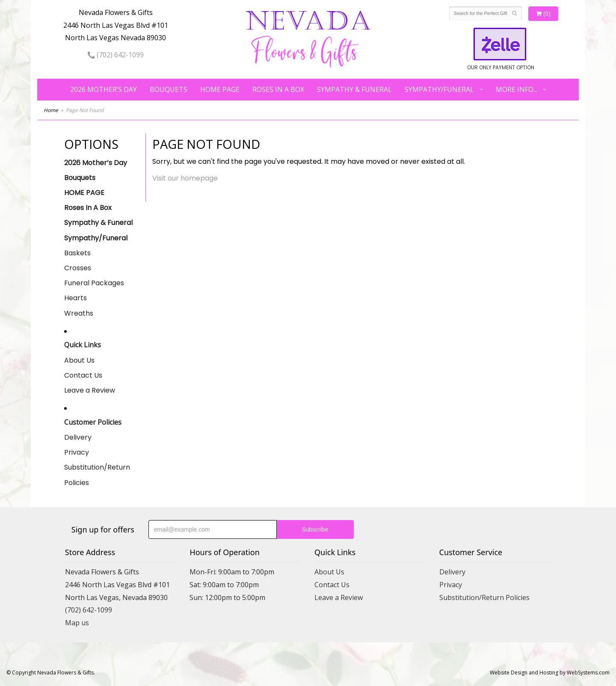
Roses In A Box (278, 89)
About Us (79, 360)
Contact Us (83, 375)
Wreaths (79, 313)
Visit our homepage (185, 178)
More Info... (517, 89)
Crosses (78, 268)
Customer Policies (93, 422)
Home (51, 110)
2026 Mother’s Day (104, 89)
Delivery (78, 437)
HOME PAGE (220, 89)
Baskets (77, 253)
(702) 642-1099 (116, 55)
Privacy (77, 452)
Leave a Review (90, 390)
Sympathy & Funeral (354, 89)
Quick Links (83, 345)
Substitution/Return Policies (97, 475)
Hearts (76, 298)
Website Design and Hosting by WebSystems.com (550, 673)
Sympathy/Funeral (439, 89)
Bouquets (169, 89)
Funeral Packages (94, 283)
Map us (77, 623)
